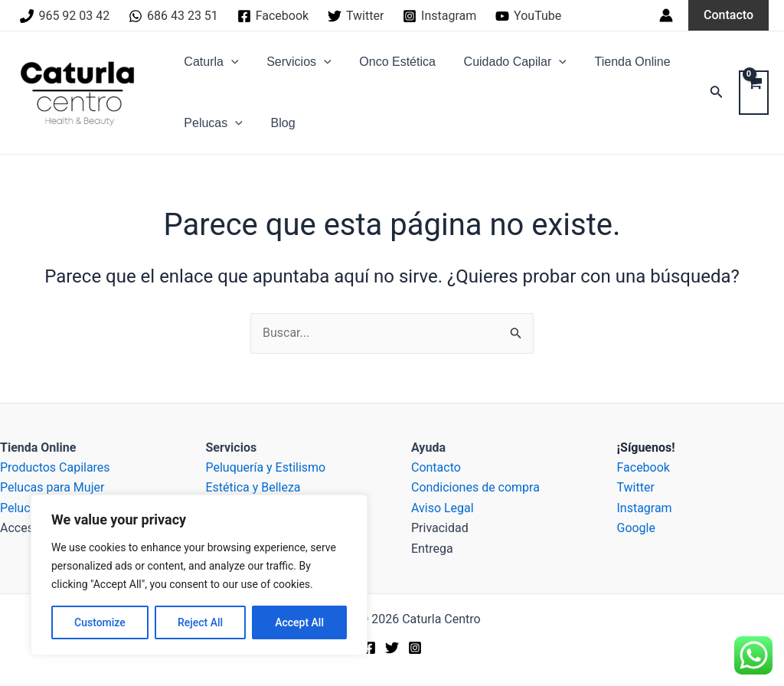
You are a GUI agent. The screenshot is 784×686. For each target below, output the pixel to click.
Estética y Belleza (253, 487)
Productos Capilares (55, 467)
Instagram (645, 508)
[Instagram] (440, 16)
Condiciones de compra (475, 487)
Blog (278, 123)
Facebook (644, 467)
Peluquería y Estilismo (266, 467)
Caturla (209, 62)
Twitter (636, 487)
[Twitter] (356, 16)
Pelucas (212, 123)
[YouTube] (529, 16)
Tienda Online (617, 62)
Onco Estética (389, 62)
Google (637, 528)
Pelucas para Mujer (52, 487)
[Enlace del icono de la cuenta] (666, 15)
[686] (174, 16)
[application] (230, 62)
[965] (65, 16)
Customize (100, 622)
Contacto (436, 467)
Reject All (200, 622)
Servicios (294, 62)
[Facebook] (273, 16)
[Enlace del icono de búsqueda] (717, 93)
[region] (199, 575)
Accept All (299, 622)
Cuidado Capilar (502, 62)
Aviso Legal (443, 508)
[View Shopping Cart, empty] (754, 93)
